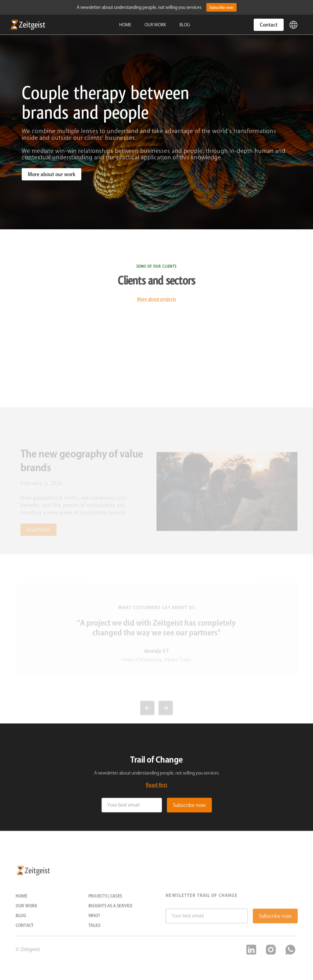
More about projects (156, 304)
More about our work (52, 174)
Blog (21, 920)
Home (22, 900)
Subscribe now (221, 7)
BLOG (185, 25)
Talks (94, 930)
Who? (94, 920)
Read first (156, 785)
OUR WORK (155, 25)
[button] (294, 25)
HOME (125, 25)
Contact (269, 25)
